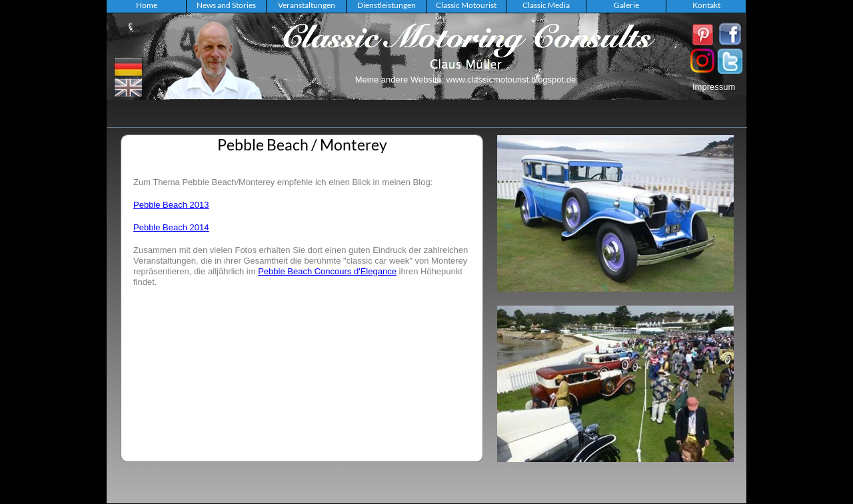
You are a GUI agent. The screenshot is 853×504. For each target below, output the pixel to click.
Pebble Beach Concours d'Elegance (327, 271)
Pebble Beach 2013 (171, 205)
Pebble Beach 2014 (171, 227)
